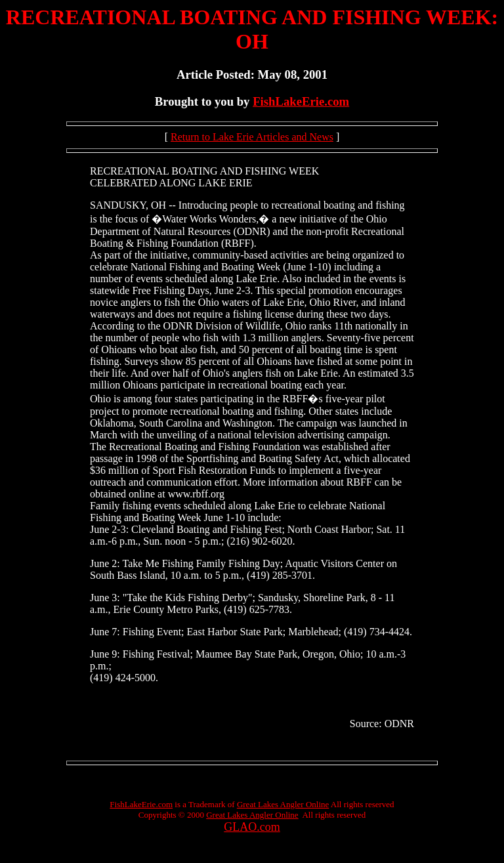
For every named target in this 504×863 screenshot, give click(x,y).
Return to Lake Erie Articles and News (252, 137)
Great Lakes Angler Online (283, 804)
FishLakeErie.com (301, 101)
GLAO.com (252, 827)
